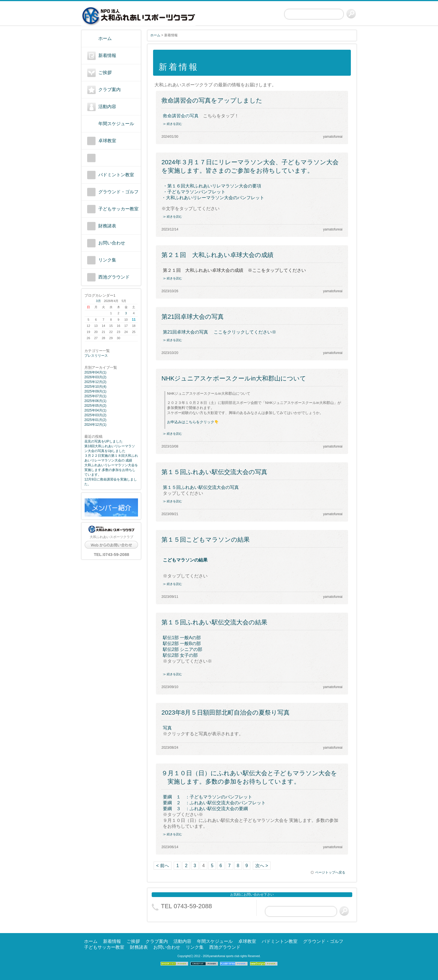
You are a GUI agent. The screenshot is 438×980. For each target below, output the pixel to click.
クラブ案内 (109, 90)
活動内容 (107, 107)
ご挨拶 (105, 72)
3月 (98, 301)
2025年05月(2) (95, 406)
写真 (167, 728)
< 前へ (163, 866)
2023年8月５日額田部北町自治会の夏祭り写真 (226, 713)
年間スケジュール (116, 124)
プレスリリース (96, 356)
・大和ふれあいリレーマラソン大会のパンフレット (213, 198)
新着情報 (107, 55)
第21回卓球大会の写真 (193, 317)
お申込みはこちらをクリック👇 (193, 422)
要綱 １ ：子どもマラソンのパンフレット (208, 797)
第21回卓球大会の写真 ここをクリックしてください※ (220, 332)
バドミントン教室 (116, 175)
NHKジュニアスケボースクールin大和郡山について (234, 378)
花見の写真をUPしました (103, 441)
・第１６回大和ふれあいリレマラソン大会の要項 (212, 186)
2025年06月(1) (95, 401)
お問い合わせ (112, 243)
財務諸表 (107, 226)
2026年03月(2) (95, 377)
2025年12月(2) (95, 382)
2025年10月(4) (95, 387)
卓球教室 (107, 141)
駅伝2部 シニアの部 (183, 649)
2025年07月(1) (95, 396)
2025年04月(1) (95, 410)
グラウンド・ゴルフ (118, 192)
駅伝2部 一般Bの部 (182, 644)
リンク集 (107, 260)
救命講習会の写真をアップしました (212, 100)
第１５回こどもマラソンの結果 (206, 540)
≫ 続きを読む (172, 124)
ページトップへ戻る (328, 872)
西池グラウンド (114, 277)
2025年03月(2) (95, 415)
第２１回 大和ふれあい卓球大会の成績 (217, 255)
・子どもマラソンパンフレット (195, 192)
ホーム (105, 38)
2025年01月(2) (95, 420)
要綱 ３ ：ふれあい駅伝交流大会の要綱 (205, 809)
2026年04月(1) (95, 372)
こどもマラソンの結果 (185, 560)
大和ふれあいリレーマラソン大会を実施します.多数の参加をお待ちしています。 (111, 470)
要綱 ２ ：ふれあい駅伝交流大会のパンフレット (214, 803)
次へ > (262, 866)
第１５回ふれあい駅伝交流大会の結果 (214, 622)
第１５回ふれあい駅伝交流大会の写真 (214, 472)
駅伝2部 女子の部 (180, 655)
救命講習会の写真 (181, 116)
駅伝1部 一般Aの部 (182, 638)
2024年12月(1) (95, 425)
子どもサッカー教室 (118, 209)
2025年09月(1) (95, 391)
